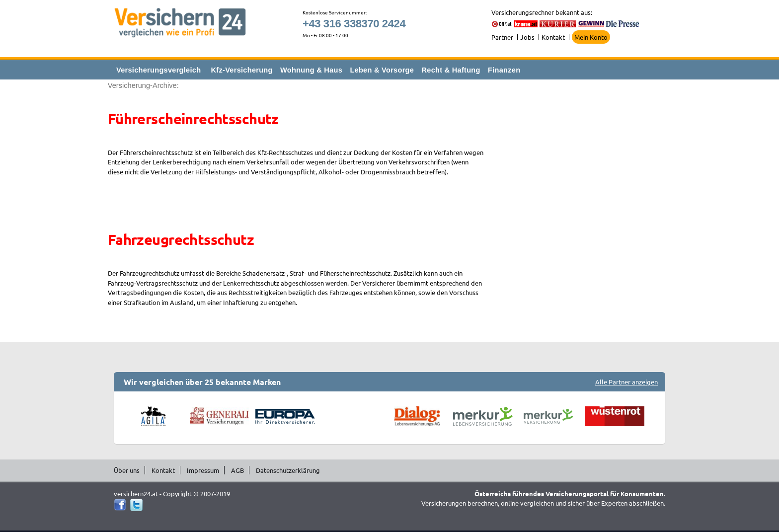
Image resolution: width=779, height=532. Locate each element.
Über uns (127, 470)
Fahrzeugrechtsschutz (181, 239)
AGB (237, 470)
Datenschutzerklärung (288, 470)
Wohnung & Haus (311, 70)
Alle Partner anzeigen (626, 382)
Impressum (203, 470)
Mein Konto (591, 37)
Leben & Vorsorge (382, 70)
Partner (502, 37)
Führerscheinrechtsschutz (193, 119)
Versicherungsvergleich (158, 70)
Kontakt (553, 37)
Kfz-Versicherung (242, 70)
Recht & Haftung (451, 70)
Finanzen (504, 70)
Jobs (527, 37)
